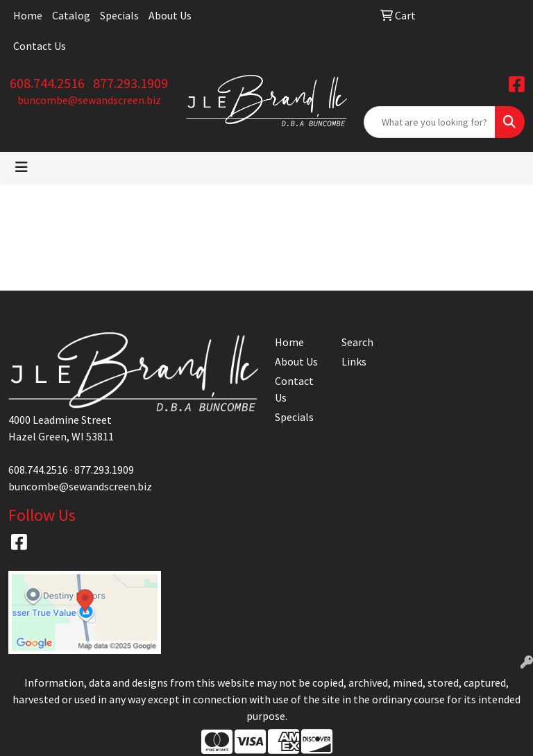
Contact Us (40, 46)
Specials (119, 15)
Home (28, 15)
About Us (170, 15)
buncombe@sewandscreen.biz (89, 100)
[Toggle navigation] (22, 167)
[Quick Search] (430, 122)
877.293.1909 (130, 83)
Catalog (71, 15)
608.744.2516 (47, 83)
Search (357, 342)
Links (354, 361)
